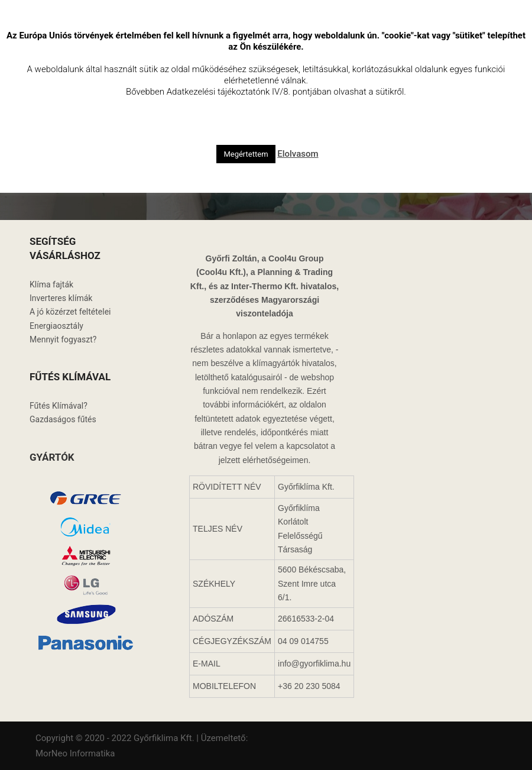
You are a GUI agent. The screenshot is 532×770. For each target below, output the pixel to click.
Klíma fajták (51, 284)
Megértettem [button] (246, 154)
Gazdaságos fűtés (63, 419)
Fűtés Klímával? (59, 406)
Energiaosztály (56, 326)
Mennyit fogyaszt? (63, 339)
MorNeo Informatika (75, 753)
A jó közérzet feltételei (70, 312)
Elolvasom (298, 154)
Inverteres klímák (61, 298)
